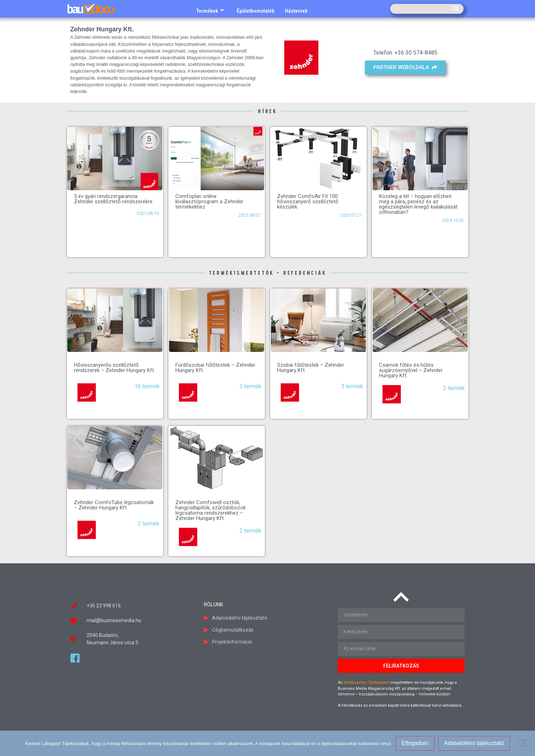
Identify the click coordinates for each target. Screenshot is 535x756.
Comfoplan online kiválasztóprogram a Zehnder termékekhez (209, 202)
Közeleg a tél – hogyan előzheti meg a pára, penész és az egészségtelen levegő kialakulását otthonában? (418, 204)
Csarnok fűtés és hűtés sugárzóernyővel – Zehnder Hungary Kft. (411, 370)
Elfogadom (415, 743)
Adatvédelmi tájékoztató (474, 743)
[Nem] (524, 743)
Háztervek (296, 11)
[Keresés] (456, 9)
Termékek (210, 11)
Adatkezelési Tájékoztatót (366, 683)
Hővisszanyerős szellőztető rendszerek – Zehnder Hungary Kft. (114, 368)
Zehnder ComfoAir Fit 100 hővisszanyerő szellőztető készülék (308, 202)
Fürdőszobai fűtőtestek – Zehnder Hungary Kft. (215, 368)
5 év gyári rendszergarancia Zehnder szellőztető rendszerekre (113, 199)
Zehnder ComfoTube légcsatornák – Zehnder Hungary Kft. (114, 505)
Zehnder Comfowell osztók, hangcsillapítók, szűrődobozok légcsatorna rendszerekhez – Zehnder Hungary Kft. (211, 510)
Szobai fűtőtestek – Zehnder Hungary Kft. (311, 368)
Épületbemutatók (256, 11)
